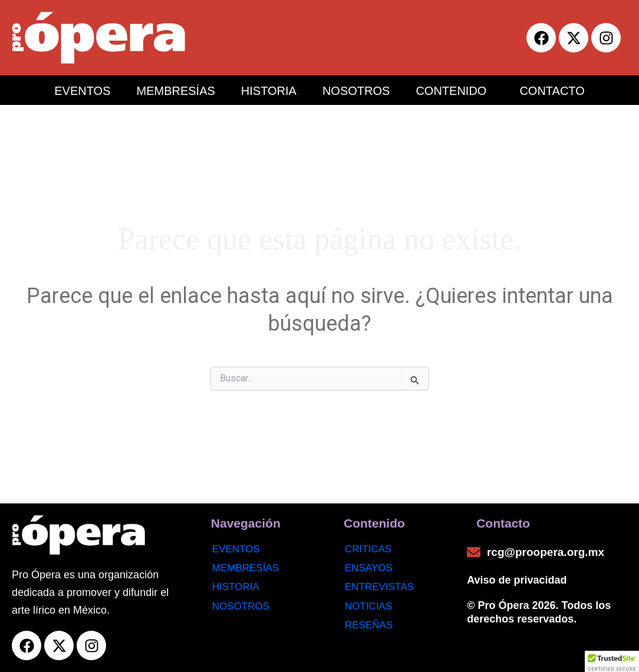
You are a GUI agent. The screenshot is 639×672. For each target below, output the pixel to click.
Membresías (246, 568)
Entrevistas (379, 587)
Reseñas (369, 625)
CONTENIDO (451, 91)
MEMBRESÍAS (175, 91)
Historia (236, 587)
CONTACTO (552, 91)
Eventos (236, 549)
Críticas (368, 549)
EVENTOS (82, 91)
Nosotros (241, 606)
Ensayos (369, 568)
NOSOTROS (356, 91)
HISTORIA (269, 91)
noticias (368, 606)
